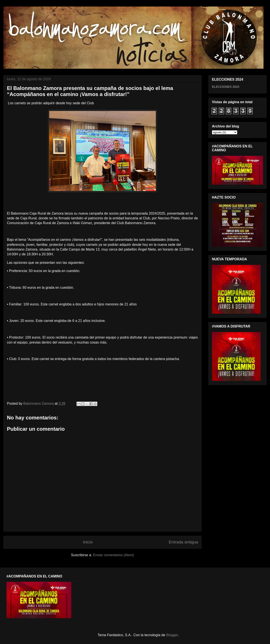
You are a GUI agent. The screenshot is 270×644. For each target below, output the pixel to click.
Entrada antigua (183, 542)
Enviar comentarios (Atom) (113, 555)
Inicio (88, 542)
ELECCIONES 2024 (226, 87)
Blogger (172, 635)
